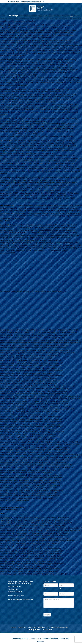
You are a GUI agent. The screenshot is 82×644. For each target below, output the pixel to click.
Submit (47, 615)
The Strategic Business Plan (58, 627)
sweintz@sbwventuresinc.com (17, 514)
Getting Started (34, 630)
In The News (47, 630)
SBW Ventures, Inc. (20, 638)
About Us (22, 627)
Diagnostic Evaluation (36, 627)
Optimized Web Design (52, 638)
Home (14, 627)
